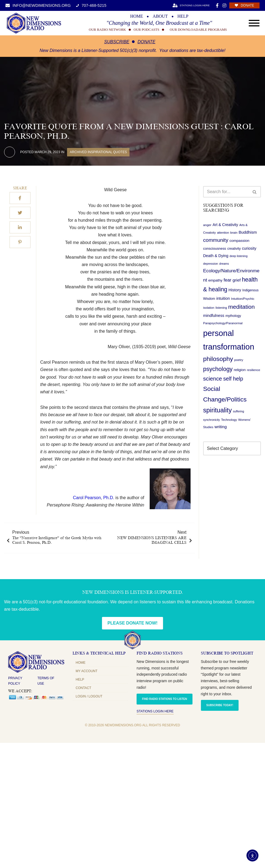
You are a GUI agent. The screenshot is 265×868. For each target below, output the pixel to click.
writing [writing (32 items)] (221, 427)
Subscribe (117, 42)
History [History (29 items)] (235, 290)
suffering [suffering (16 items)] (238, 411)
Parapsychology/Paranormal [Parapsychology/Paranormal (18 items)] (223, 323)
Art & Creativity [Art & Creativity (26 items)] (225, 225)
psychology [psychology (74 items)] (218, 369)
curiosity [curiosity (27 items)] (249, 248)
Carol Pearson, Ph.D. (94, 498)
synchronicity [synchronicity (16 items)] (212, 420)
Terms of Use (46, 681)
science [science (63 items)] (213, 379)
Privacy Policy (15, 681)
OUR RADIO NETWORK (107, 30)
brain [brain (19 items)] (234, 233)
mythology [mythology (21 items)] (233, 316)
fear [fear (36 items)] (227, 280)
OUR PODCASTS (146, 30)
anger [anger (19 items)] (207, 225)
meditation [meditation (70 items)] (241, 307)
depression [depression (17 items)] (211, 264)
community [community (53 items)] (216, 240)
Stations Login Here (155, 711)
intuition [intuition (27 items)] (223, 298)
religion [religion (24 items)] (240, 370)
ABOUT (160, 16)
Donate (146, 42)
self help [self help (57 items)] (233, 379)
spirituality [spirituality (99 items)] (217, 410)
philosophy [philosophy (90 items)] (218, 359)
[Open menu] (254, 23)
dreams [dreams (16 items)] (224, 264)
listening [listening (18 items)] (221, 308)
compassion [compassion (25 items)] (240, 241)
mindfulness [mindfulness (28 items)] (214, 316)
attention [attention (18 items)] (223, 233)
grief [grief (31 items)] (237, 280)
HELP (183, 16)
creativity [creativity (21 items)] (234, 249)
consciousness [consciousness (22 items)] (215, 248)
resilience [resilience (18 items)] (253, 370)
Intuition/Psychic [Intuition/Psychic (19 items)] (243, 299)
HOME (136, 16)
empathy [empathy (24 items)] (215, 280)
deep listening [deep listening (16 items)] (239, 256)
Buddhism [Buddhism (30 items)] (248, 232)
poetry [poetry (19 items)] (239, 360)
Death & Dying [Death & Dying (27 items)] (216, 256)
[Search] (226, 192)
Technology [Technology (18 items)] (229, 420)
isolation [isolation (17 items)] (209, 308)
